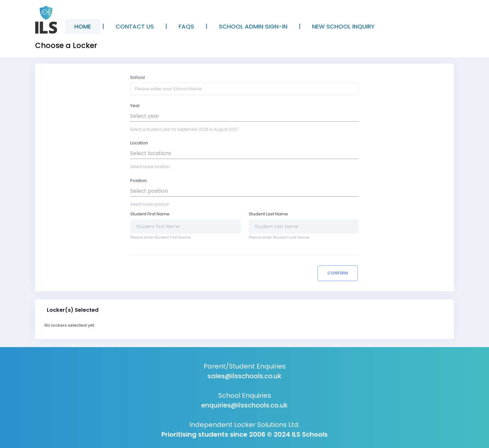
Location (139, 143)
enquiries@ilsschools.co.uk (244, 405)
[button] (244, 116)
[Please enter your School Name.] (244, 89)
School (138, 77)
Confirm (338, 273)
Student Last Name (268, 214)
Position (138, 181)
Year (135, 106)
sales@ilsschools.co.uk (244, 376)
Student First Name (150, 214)
